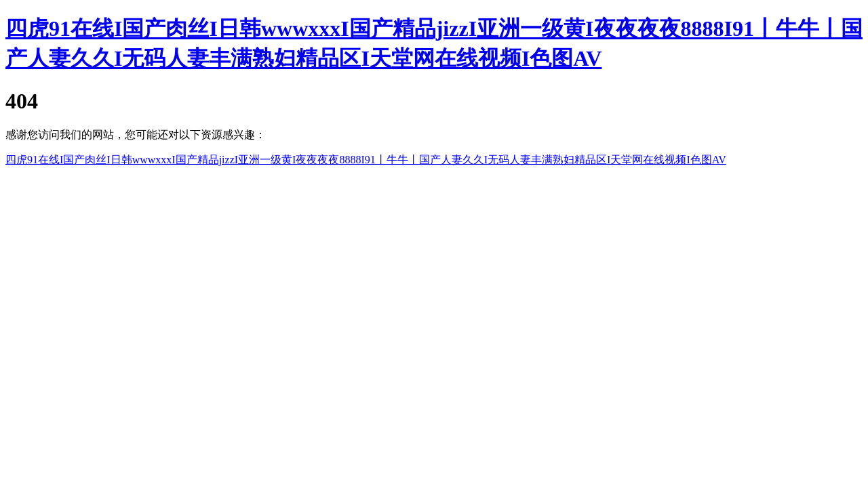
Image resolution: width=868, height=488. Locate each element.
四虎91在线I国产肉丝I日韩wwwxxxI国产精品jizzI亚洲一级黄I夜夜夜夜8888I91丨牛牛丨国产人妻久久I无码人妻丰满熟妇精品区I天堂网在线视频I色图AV (366, 160)
